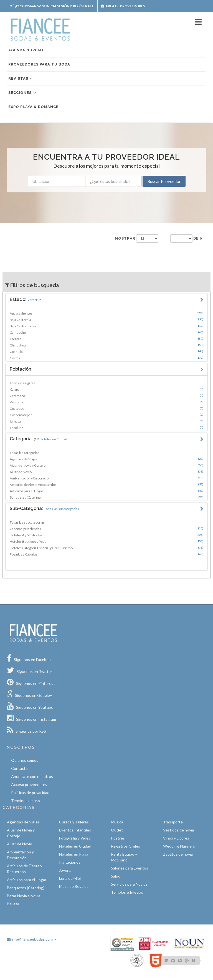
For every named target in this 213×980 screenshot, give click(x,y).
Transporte (173, 822)
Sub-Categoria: (44, 508)
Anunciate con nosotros (32, 776)
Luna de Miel (70, 878)
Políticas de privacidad (30, 792)
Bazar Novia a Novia (24, 896)
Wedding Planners (179, 846)
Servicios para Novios (129, 884)
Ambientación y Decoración (106, 478)
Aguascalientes (106, 313)
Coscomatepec (106, 415)
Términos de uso (26, 801)
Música (117, 822)
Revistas (21, 79)
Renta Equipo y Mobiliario (124, 857)
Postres (118, 838)
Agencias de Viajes (106, 459)
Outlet (117, 830)
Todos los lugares (23, 383)
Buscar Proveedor (164, 181)
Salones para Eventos (130, 868)
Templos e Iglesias (127, 892)
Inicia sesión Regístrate (52, 6)
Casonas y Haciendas (106, 529)
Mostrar (125, 238)
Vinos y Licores (176, 838)
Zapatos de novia (178, 854)
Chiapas (106, 339)
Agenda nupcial (26, 50)
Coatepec (106, 408)
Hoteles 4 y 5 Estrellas (106, 535)
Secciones (22, 93)
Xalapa (106, 389)
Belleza (13, 904)
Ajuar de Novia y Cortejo (106, 465)
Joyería (65, 870)
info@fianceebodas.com (30, 939)
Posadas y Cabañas (106, 554)
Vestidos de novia (178, 830)
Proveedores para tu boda (39, 64)
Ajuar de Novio (106, 472)
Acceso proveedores (29, 784)
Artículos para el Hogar (106, 491)
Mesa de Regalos (74, 886)
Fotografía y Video (75, 838)
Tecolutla (106, 428)
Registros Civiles (125, 846)
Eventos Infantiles (75, 830)
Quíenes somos (25, 760)
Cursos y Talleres (74, 822)
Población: (21, 369)
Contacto (19, 768)
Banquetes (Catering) (106, 497)
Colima (106, 358)
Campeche (106, 332)
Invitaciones (70, 862)
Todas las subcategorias (27, 522)
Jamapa (106, 421)
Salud (116, 876)
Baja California (106, 320)
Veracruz (106, 402)
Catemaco (106, 396)
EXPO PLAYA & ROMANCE (33, 107)
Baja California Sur (106, 326)
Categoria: (38, 439)
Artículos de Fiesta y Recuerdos (106, 484)
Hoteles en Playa (74, 854)
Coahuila (106, 351)
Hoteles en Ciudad (75, 846)
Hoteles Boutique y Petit (106, 541)
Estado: (25, 299)
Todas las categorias (25, 453)
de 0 (198, 238)
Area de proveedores (123, 6)
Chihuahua (106, 345)
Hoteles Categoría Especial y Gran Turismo (106, 548)
